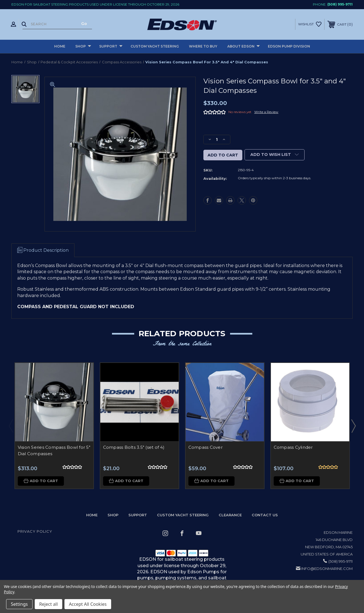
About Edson (244, 47)
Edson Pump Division (289, 46)
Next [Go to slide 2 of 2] (353, 426)
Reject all (48, 604)
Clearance (230, 515)
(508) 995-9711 (340, 4)
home (92, 515)
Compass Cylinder (293, 447)
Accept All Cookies (88, 604)
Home (60, 46)
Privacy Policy (35, 532)
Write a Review (266, 112)
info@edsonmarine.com (327, 569)
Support (111, 47)
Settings (19, 604)
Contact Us (265, 515)
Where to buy (203, 46)
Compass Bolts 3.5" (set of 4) (134, 447)
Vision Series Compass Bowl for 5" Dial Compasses (54, 450)
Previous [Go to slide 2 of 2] (11, 426)
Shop (83, 47)
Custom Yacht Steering (155, 46)
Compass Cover (205, 447)
